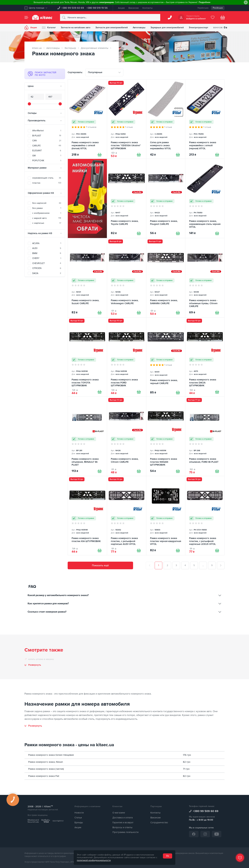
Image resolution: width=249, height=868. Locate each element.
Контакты (148, 8)
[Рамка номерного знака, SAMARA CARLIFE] (166, 278)
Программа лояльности (125, 832)
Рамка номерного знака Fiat (44, 776)
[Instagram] (205, 834)
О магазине (119, 813)
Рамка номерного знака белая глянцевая (51, 755)
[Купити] (100, 155)
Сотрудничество (159, 822)
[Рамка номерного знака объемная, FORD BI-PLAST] (205, 436)
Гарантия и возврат (123, 822)
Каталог (49, 28)
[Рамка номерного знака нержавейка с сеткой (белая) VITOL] (87, 119)
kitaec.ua (37, 48)
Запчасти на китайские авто (76, 28)
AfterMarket (47, 131)
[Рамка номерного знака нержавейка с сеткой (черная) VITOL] (205, 119)
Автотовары (139, 28)
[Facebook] (194, 834)
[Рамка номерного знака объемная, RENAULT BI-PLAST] (87, 436)
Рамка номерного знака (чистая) (46, 769)
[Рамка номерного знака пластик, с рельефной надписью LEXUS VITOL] (205, 516)
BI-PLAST (47, 136)
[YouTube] (217, 834)
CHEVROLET (47, 263)
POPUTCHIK (47, 161)
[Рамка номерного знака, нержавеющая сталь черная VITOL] (205, 198)
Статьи (78, 818)
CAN (47, 141)
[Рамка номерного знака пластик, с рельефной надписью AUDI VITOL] (127, 516)
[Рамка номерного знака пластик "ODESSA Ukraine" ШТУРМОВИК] (127, 119)
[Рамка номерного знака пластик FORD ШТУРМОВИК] (127, 357)
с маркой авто (47, 218)
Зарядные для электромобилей (167, 28)
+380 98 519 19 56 (97, 8)
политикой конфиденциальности (94, 860)
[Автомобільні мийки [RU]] (87, 198)
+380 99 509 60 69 (73, 8)
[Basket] (223, 17)
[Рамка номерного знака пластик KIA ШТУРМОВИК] (87, 516)
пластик (47, 183)
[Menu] (26, 17)
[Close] (246, 2)
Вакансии (134, 8)
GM (47, 156)
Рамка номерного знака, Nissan (46, 762)
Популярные (95, 72)
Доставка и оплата (123, 818)
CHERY (47, 258)
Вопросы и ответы (122, 827)
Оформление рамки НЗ (41, 193)
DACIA (47, 273)
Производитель (37, 121)
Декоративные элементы (95, 48)
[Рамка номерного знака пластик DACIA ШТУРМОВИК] (205, 357)
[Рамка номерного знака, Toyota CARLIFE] (127, 198)
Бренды (79, 822)
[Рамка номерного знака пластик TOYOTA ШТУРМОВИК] (87, 357)
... (203, 565)
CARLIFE (47, 146)
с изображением (47, 213)
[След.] (221, 565)
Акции (121, 8)
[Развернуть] (33, 726)
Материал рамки (37, 168)
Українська (203, 8)
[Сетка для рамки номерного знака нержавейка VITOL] (166, 119)
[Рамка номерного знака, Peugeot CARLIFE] (166, 198)
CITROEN (47, 268)
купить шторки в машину (41, 659)
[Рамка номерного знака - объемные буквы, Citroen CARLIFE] (205, 278)
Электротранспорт (199, 28)
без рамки (47, 208)
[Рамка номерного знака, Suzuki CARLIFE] (87, 278)
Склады (32, 113)
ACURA (47, 243)
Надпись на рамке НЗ (40, 233)
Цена (31, 86)
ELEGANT (47, 151)
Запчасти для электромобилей (112, 28)
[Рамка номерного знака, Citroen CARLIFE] (127, 436)
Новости (79, 813)
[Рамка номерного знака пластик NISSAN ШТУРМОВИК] (166, 436)
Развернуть (35, 665)
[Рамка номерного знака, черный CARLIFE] (166, 357)
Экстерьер (70, 48)
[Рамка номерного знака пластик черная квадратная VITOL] (166, 516)
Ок (168, 856)
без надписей (47, 203)
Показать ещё (100, 565)
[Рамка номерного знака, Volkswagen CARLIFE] (127, 278)
